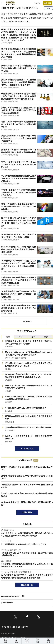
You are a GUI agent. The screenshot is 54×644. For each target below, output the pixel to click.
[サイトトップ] (10, 3)
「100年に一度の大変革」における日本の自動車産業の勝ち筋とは (27, 495)
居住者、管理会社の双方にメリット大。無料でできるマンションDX (27, 477)
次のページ (27, 321)
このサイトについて (8, 633)
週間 (33, 337)
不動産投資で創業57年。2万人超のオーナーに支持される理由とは (27, 486)
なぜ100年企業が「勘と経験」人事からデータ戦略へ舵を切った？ (27, 504)
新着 (5, 641)
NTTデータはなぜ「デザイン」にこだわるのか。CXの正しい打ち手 (27, 468)
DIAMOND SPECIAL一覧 (13, 596)
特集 (38, 641)
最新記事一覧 (27, 585)
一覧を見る (27, 512)
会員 (46, 337)
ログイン (37, 3)
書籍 (49, 641)
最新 (8, 337)
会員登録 (47, 3)
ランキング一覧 (27, 449)
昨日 (21, 337)
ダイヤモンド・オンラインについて (14, 627)
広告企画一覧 (7, 603)
